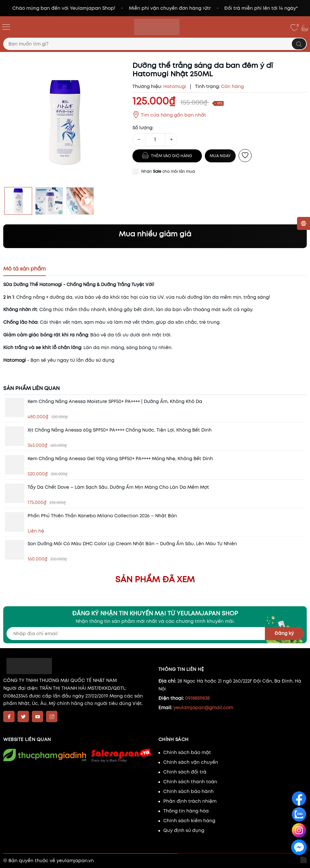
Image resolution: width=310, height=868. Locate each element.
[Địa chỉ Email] (155, 634)
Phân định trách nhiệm (190, 801)
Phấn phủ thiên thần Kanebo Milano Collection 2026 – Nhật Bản (102, 516)
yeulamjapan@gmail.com (203, 708)
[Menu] (6, 27)
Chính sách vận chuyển (191, 762)
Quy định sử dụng (184, 830)
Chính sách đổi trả (185, 772)
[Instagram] (52, 717)
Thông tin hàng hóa (186, 811)
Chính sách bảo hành (188, 791)
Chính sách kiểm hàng (189, 821)
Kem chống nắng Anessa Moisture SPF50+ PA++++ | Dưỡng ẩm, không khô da (115, 401)
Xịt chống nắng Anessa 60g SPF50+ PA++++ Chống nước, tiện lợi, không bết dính (120, 430)
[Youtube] (37, 717)
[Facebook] (9, 717)
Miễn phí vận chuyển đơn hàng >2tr (170, 8)
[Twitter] (23, 717)
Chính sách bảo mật (187, 752)
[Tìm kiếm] (299, 44)
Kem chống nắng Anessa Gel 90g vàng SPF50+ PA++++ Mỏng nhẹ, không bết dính (120, 459)
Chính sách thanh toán (190, 782)
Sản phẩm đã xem (155, 579)
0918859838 (197, 698)
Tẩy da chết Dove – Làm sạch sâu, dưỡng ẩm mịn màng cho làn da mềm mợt (118, 487)
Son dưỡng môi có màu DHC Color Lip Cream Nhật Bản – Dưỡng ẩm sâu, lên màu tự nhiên (132, 544)
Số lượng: (143, 128)
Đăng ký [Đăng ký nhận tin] (284, 633)
